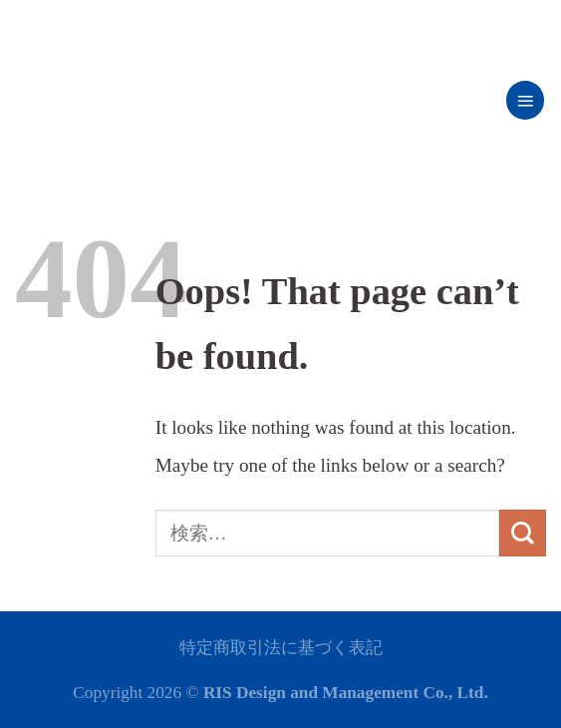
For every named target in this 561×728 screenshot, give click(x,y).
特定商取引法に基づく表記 (281, 648)
